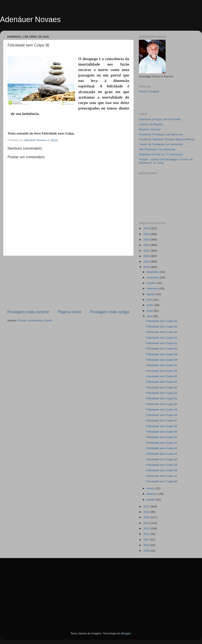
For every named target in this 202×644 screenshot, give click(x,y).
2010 (147, 545)
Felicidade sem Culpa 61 (162, 343)
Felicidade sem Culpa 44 (162, 437)
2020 (147, 256)
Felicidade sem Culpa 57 (162, 365)
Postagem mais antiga (110, 312)
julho (150, 300)
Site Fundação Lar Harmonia (157, 149)
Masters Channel (150, 129)
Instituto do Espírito (151, 124)
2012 (147, 534)
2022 (147, 245)
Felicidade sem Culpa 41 (162, 454)
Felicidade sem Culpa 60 (162, 349)
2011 (147, 540)
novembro (153, 278)
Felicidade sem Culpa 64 (162, 327)
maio (150, 311)
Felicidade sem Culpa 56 (162, 371)
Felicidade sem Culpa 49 (162, 410)
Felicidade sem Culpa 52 (162, 393)
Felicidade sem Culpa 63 (162, 332)
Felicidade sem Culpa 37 (162, 476)
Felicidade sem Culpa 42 (162, 448)
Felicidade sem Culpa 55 (162, 376)
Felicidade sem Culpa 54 (162, 382)
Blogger (126, 633)
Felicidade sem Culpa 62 (162, 338)
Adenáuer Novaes (30, 19)
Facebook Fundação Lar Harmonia (161, 134)
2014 (147, 523)
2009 (147, 551)
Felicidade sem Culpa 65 (162, 321)
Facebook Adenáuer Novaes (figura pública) (167, 139)
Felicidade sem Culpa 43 (162, 443)
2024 (147, 234)
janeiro (151, 499)
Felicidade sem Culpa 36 (162, 481)
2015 (147, 517)
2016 (147, 512)
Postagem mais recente (28, 312)
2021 (147, 251)
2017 (147, 506)
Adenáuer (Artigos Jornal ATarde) (160, 119)
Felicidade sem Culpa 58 (162, 360)
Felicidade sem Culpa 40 (162, 459)
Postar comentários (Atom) (35, 320)
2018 (147, 267)
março (151, 488)
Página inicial (70, 312)
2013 (147, 529)
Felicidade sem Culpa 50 (162, 404)
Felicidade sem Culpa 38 (162, 470)
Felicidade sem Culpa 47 (162, 420)
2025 (147, 228)
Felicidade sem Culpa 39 (162, 465)
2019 (147, 262)
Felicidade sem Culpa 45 (162, 432)
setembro (153, 288)
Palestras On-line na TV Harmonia (160, 154)
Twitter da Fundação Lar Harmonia (161, 144)
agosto (151, 294)
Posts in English (149, 92)
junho (151, 305)
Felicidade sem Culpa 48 (162, 415)
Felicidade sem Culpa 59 (162, 354)
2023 (147, 240)
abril (150, 316)
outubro (152, 283)
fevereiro (153, 494)
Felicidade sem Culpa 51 (162, 398)
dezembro (153, 272)
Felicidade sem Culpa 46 (162, 426)
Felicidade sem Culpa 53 (162, 387)
